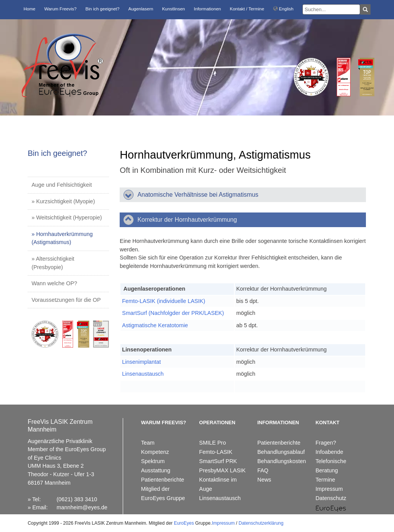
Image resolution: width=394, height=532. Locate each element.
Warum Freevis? (60, 9)
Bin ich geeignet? (102, 9)
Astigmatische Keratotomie (155, 325)
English (283, 9)
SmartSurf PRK (218, 461)
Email (39, 507)
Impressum (329, 489)
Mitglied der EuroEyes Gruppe (163, 494)
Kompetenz (155, 452)
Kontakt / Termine (247, 9)
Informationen (207, 9)
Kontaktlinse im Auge (218, 484)
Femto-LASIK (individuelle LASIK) (164, 301)
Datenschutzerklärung (261, 523)
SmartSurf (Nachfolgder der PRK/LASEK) (173, 313)
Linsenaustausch (143, 374)
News (264, 480)
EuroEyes (184, 523)
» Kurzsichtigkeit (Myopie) (63, 201)
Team (148, 443)
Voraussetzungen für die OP (66, 300)
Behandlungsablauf (281, 452)
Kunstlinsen (174, 9)
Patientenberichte (162, 480)
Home (29, 9)
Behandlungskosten (282, 461)
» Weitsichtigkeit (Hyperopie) (67, 217)
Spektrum (153, 461)
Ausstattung (155, 470)
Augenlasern (141, 9)
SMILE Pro (213, 443)
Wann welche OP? (54, 283)
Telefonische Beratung (331, 466)
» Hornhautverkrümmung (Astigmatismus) (62, 238)
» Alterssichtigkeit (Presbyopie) (53, 263)
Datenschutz (331, 498)
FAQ (263, 470)
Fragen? (326, 443)
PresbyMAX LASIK (223, 470)
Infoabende (329, 452)
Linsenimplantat (141, 362)
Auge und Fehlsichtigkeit (62, 185)
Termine (325, 480)
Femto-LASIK (216, 452)
